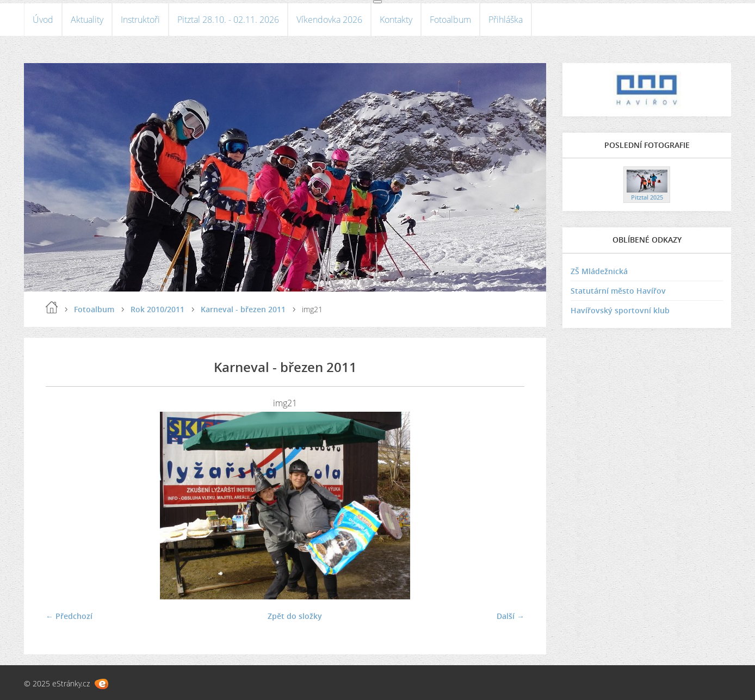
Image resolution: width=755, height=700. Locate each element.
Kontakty (396, 20)
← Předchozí (69, 616)
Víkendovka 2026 (329, 20)
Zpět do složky (295, 616)
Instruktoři (140, 20)
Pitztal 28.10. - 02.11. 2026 (228, 20)
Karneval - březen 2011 (243, 309)
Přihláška (506, 20)
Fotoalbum (450, 20)
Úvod (43, 20)
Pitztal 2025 (647, 197)
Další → (510, 616)
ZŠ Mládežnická (599, 271)
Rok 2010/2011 (157, 309)
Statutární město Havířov (618, 291)
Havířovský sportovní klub (620, 310)
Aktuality (87, 20)
